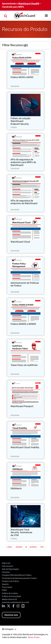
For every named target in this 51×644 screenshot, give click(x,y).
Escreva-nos (11, 615)
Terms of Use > (34, 637)
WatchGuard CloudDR (29, 4)
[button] (46, 16)
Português (9, 629)
